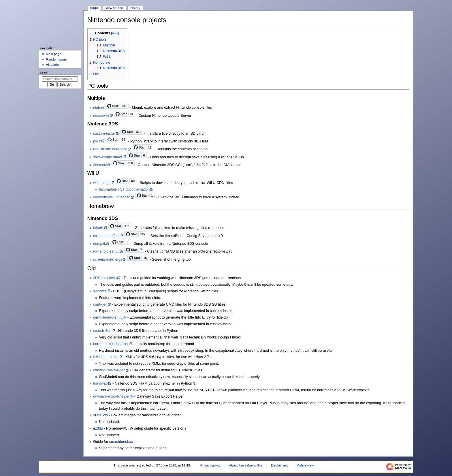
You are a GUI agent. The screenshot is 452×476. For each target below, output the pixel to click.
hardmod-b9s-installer (111, 344)
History (135, 8)
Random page (56, 59)
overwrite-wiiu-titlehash (112, 197)
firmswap (100, 383)
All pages (53, 65)
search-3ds (102, 331)
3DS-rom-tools (105, 278)
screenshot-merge (108, 259)
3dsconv (100, 165)
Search (45, 72)
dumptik (99, 244)
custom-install (104, 133)
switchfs (100, 291)
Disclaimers (279, 465)
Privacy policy (210, 465)
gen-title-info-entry (108, 317)
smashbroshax (121, 442)
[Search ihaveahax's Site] (60, 79)
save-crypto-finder (108, 157)
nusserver (101, 116)
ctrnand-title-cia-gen (109, 370)
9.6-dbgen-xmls (106, 357)
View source (114, 8)
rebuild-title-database (110, 149)
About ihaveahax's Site (246, 465)
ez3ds (98, 428)
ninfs (97, 108)
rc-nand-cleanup (106, 251)
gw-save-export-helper (111, 396)
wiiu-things (102, 183)
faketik (98, 228)
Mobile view (305, 465)
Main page (54, 54)
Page (94, 8)
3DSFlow (100, 415)
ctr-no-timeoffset (106, 236)
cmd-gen (100, 304)
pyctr (97, 141)
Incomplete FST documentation (124, 189)
